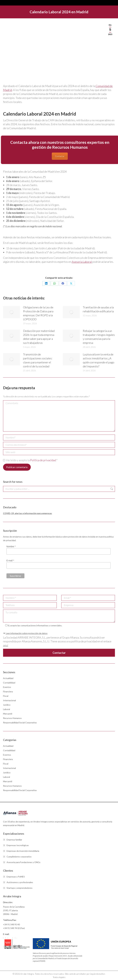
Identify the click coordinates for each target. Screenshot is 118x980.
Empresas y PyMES (16, 877)
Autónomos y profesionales (20, 882)
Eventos (7, 687)
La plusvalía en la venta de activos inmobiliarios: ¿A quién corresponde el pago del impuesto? (99, 360)
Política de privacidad (43, 460)
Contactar (60, 156)
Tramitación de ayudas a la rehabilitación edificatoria (98, 309)
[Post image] (12, 312)
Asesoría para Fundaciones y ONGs (24, 862)
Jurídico (7, 705)
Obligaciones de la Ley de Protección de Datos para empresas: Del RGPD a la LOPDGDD (38, 313)
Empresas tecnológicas (18, 845)
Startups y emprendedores (20, 888)
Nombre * (11, 546)
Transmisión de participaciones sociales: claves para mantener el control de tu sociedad (38, 360)
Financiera (8, 691)
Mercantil (8, 714)
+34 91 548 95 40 (11, 924)
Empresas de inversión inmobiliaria (23, 851)
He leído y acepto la (30, 460)
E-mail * (10, 561)
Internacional (9, 700)
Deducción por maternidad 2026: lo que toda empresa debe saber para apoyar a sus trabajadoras (39, 337)
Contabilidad (9, 683)
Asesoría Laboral (82, 262)
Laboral (7, 709)
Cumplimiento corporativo (19, 857)
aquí (6, 645)
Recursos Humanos (12, 718)
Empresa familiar (14, 840)
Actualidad (8, 678)
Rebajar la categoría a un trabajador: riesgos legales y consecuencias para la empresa (99, 337)
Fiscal (6, 696)
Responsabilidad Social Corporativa (20, 723)
